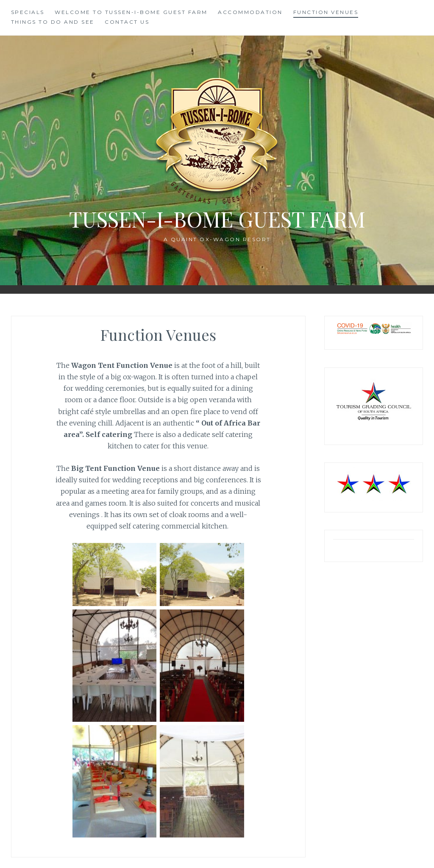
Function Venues (326, 12)
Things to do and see (53, 22)
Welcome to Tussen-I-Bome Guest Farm (131, 12)
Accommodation (250, 12)
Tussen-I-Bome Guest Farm (217, 219)
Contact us (127, 22)
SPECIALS (28, 12)
